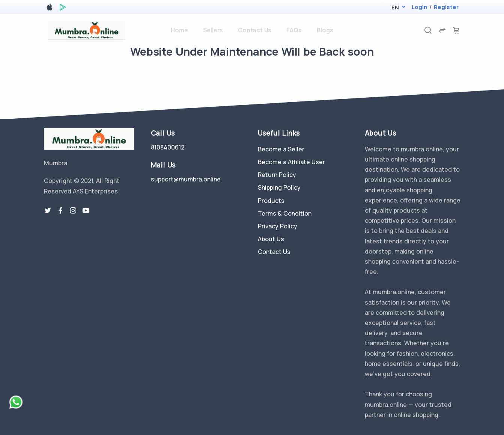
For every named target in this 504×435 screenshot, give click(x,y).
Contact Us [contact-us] (255, 30)
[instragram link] (73, 211)
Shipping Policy (279, 187)
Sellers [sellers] (213, 30)
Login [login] (420, 7)
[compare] (442, 30)
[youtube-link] (86, 211)
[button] (395, 7)
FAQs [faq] (294, 30)
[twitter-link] (48, 211)
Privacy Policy (278, 226)
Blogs (325, 30)
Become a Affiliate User (291, 162)
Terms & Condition (285, 213)
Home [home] (179, 30)
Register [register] (446, 7)
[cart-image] (456, 30)
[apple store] (50, 8)
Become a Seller (281, 149)
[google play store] (63, 8)
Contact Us (274, 252)
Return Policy (277, 175)
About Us (271, 239)
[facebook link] (60, 211)
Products (271, 201)
